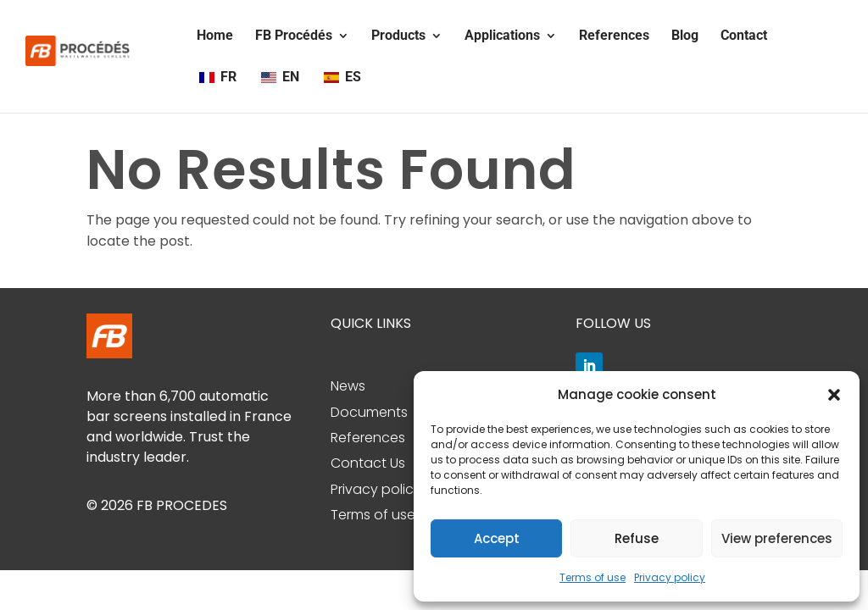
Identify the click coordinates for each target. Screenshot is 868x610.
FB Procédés (294, 36)
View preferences (777, 538)
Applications (502, 36)
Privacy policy (670, 577)
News (348, 386)
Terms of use (593, 577)
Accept (497, 538)
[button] (834, 395)
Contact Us (368, 463)
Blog (685, 36)
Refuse (637, 538)
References (614, 36)
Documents (369, 412)
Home (215, 36)
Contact (744, 36)
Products (398, 36)
